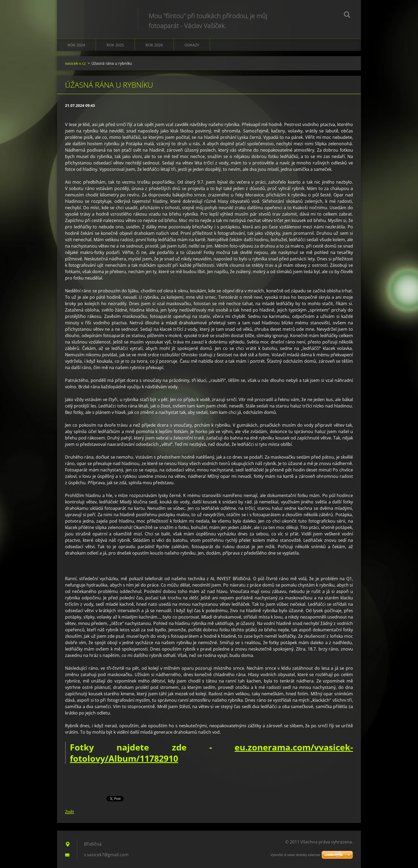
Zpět (70, 812)
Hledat (347, 15)
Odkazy (192, 45)
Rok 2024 (76, 45)
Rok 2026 (154, 45)
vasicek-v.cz (75, 63)
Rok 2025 (115, 45)
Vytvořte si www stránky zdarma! (295, 855)
